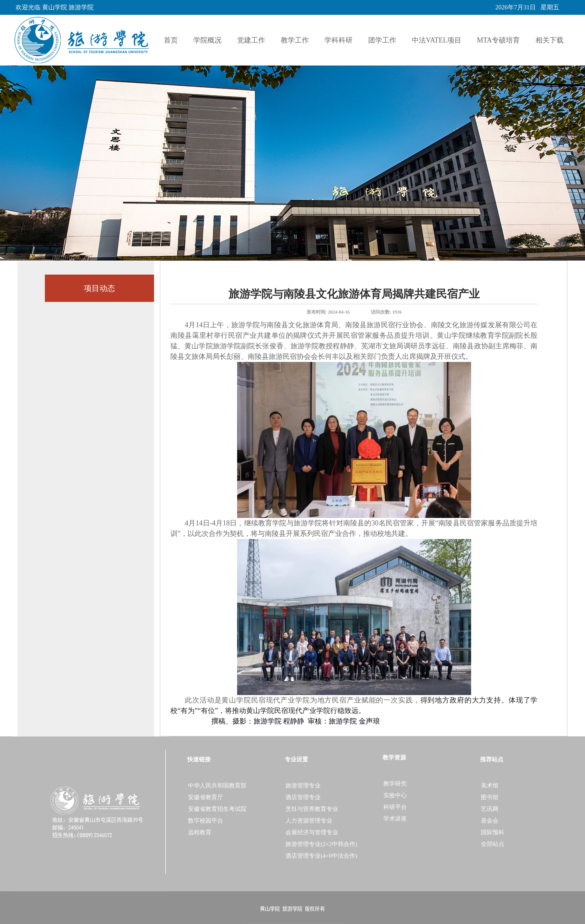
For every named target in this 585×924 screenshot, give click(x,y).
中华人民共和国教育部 (217, 786)
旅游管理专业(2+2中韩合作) (321, 844)
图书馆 (490, 797)
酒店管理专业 (303, 797)
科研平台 (395, 807)
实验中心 (395, 795)
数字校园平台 (206, 821)
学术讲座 (395, 819)
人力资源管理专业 (309, 821)
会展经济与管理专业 (312, 832)
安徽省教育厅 (206, 797)
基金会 (490, 821)
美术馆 (490, 786)
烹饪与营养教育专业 (312, 809)
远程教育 (200, 832)
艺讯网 (490, 809)
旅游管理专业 (303, 786)
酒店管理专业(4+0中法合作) (321, 856)
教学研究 (395, 784)
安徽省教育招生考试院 (217, 809)
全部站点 (493, 844)
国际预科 (493, 832)
